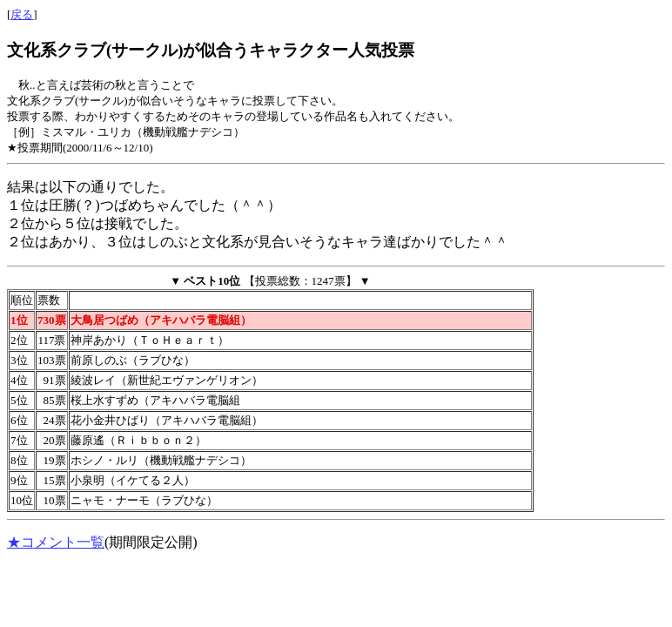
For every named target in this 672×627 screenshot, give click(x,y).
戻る (22, 14)
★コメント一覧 (56, 542)
